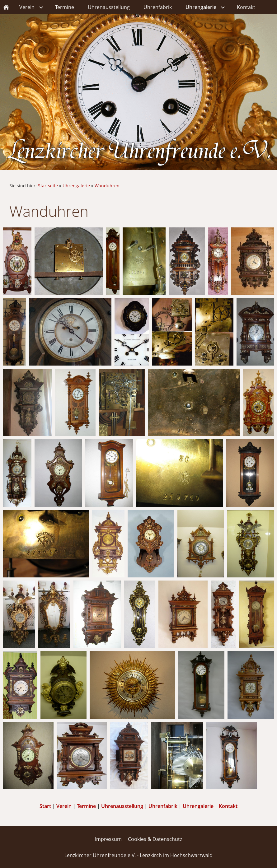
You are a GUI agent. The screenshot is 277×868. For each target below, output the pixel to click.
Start (45, 806)
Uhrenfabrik (163, 806)
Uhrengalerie (76, 186)
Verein (64, 806)
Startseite (48, 186)
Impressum (108, 839)
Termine (86, 806)
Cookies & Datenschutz (155, 839)
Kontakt (228, 806)
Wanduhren (107, 186)
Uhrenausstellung (122, 806)
